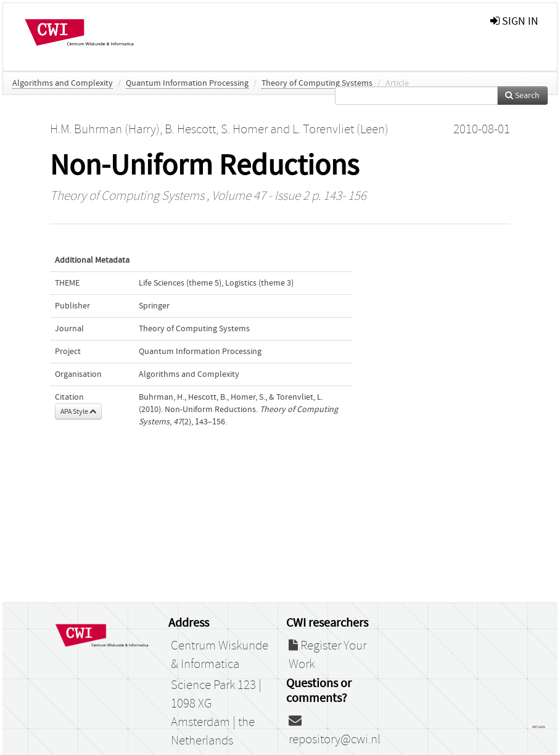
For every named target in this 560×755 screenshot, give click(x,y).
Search (522, 96)
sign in (514, 21)
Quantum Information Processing (187, 83)
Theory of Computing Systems (317, 83)
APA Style (78, 411)
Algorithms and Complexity (63, 83)
